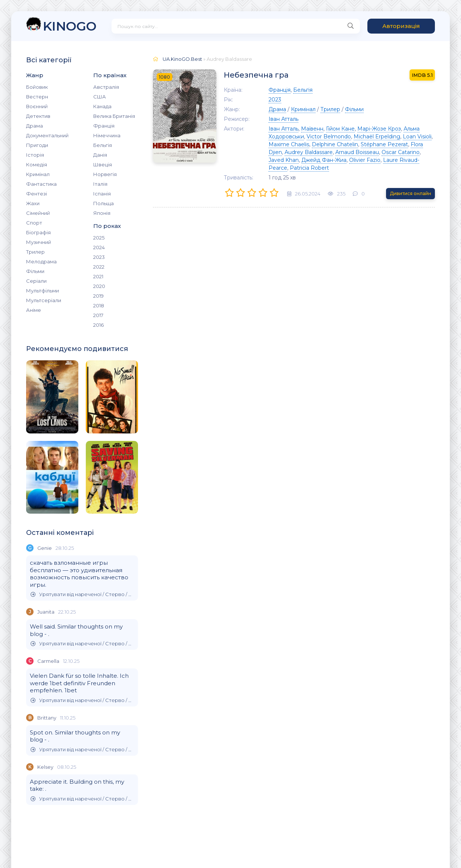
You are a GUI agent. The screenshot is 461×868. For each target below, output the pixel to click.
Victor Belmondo (329, 137)
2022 (99, 267)
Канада (102, 106)
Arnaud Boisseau (357, 152)
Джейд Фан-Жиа (324, 160)
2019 (98, 296)
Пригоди (37, 145)
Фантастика (41, 184)
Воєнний (37, 106)
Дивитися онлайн (410, 193)
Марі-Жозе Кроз (379, 129)
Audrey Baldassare (309, 152)
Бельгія (103, 145)
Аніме (34, 310)
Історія (35, 155)
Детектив (38, 116)
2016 (98, 325)
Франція (104, 126)
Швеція (103, 164)
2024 (99, 247)
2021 (98, 276)
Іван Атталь (283, 119)
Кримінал (38, 174)
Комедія (37, 164)
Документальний (47, 135)
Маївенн (312, 129)
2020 (99, 286)
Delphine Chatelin (335, 144)
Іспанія (102, 194)
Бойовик (37, 87)
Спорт (34, 223)
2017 (98, 315)
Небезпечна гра (256, 75)
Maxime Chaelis (289, 144)
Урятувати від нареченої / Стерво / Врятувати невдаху (82, 594)
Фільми (35, 271)
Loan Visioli (417, 137)
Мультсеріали (44, 300)
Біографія (38, 232)
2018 (99, 305)
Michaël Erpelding (377, 137)
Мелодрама (41, 261)
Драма (35, 126)
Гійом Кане (340, 129)
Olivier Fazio (365, 160)
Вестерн (37, 97)
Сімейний (38, 213)
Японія (102, 213)
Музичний (39, 242)
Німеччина (107, 135)
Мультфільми (43, 291)
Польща (104, 203)
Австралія (106, 87)
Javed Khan (284, 160)
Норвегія (105, 174)
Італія (100, 184)
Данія (100, 155)
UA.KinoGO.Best (182, 59)
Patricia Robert (309, 168)
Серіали (36, 281)
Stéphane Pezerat (384, 144)
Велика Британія (114, 116)
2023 (99, 257)
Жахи (33, 203)
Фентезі (37, 194)
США (100, 97)
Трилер (35, 252)
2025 (99, 238)
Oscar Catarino (401, 152)
